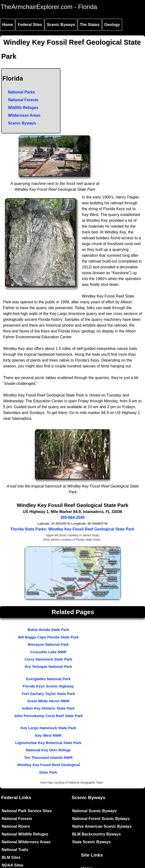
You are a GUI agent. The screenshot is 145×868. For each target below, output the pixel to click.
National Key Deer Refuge (48, 750)
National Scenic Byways (94, 811)
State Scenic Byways (91, 842)
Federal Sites (30, 25)
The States (90, 25)
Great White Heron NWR (48, 701)
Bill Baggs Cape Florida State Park (48, 637)
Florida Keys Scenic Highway (48, 686)
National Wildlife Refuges (25, 834)
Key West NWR (48, 735)
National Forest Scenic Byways (101, 819)
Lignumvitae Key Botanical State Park (48, 743)
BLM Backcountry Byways (96, 834)
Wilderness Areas (24, 115)
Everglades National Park (48, 679)
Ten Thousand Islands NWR (48, 757)
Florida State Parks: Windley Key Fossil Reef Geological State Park (72, 529)
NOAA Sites (13, 865)
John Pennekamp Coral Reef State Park (48, 716)
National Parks (21, 92)
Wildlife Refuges (23, 108)
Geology (112, 25)
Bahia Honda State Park (48, 630)
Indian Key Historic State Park (48, 708)
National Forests (23, 100)
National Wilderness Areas (26, 842)
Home (8, 25)
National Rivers (16, 826)
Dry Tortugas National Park (48, 666)
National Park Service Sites (27, 811)
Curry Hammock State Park (48, 659)
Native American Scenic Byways (102, 826)
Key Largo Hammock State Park (48, 728)
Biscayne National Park (48, 644)
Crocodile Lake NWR (48, 652)
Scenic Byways (61, 25)
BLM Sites (11, 857)
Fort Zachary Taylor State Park (48, 694)
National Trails (15, 850)
